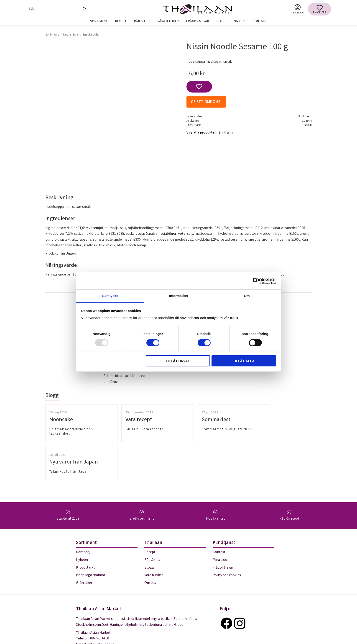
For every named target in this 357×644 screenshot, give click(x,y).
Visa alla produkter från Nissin (210, 133)
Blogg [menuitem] (221, 22)
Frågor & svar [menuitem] (198, 22)
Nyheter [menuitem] (82, 522)
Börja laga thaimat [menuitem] (91, 537)
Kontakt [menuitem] (260, 22)
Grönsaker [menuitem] (84, 545)
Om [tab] (247, 296)
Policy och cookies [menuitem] (227, 537)
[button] (320, 9)
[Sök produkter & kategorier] (53, 9)
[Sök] (85, 9)
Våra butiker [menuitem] (168, 22)
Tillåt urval (178, 361)
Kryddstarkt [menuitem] (85, 530)
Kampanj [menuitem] (83, 514)
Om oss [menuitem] (240, 22)
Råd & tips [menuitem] (142, 22)
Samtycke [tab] (110, 296)
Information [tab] (179, 296)
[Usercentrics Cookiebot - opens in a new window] (256, 281)
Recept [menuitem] (121, 22)
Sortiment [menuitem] (99, 22)
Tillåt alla (244, 361)
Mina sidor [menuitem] (297, 13)
